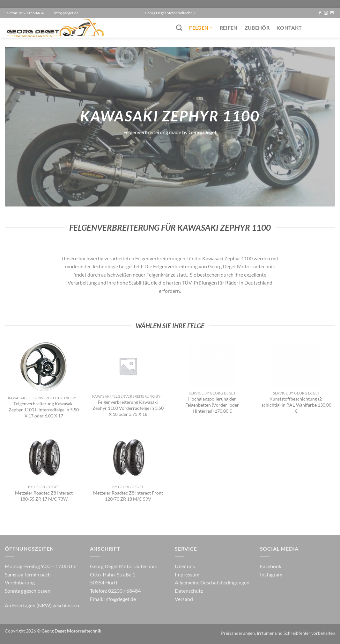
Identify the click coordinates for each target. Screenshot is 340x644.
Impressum (187, 574)
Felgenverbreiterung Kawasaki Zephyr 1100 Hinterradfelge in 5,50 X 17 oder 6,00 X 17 (44, 409)
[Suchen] (179, 28)
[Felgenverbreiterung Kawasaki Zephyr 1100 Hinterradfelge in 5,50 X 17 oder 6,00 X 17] (44, 367)
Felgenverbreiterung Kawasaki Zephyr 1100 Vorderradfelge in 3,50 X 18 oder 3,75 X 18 (128, 408)
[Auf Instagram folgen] (326, 13)
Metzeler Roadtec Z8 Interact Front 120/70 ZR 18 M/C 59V (128, 496)
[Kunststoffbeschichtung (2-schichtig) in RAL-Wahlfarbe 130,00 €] (296, 365)
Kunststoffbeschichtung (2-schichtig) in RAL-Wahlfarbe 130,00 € (296, 405)
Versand (184, 599)
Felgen (201, 28)
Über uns (185, 566)
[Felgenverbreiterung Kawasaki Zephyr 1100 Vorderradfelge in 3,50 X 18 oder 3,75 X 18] (128, 366)
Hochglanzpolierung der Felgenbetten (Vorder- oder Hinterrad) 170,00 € (212, 405)
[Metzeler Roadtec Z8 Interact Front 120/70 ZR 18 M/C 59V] (128, 457)
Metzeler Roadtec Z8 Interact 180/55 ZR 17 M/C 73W (44, 496)
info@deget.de (120, 599)
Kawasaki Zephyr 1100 (227, 258)
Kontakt (289, 28)
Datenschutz (189, 591)
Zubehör (257, 28)
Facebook (271, 566)
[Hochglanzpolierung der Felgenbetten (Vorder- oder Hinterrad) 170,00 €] (212, 365)
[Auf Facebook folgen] (320, 13)
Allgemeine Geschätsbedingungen (212, 582)
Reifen (229, 28)
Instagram (271, 574)
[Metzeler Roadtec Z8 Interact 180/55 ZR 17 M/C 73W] (44, 457)
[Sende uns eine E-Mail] (332, 13)
